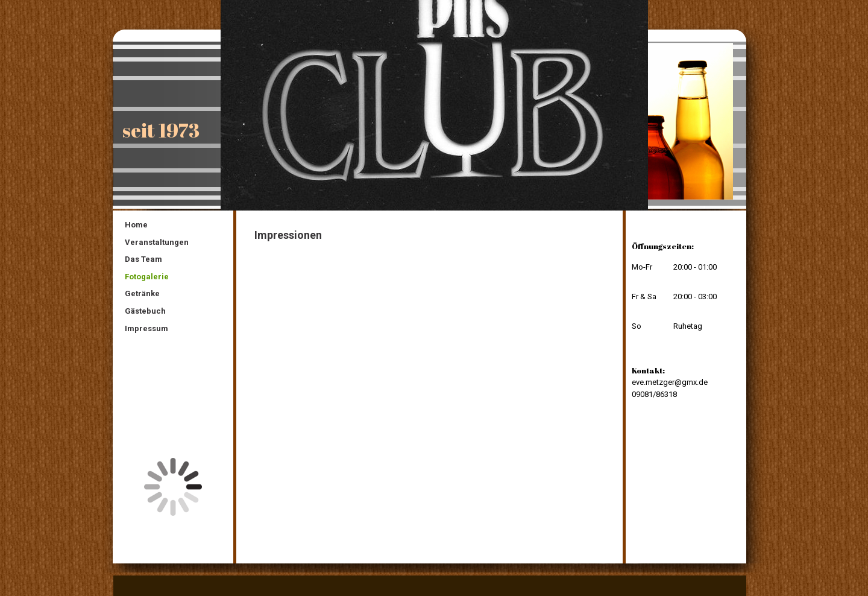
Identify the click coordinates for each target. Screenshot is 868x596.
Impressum (146, 328)
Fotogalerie (147, 277)
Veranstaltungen (157, 242)
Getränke (142, 293)
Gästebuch (145, 311)
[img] (434, 105)
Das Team (143, 259)
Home (136, 225)
